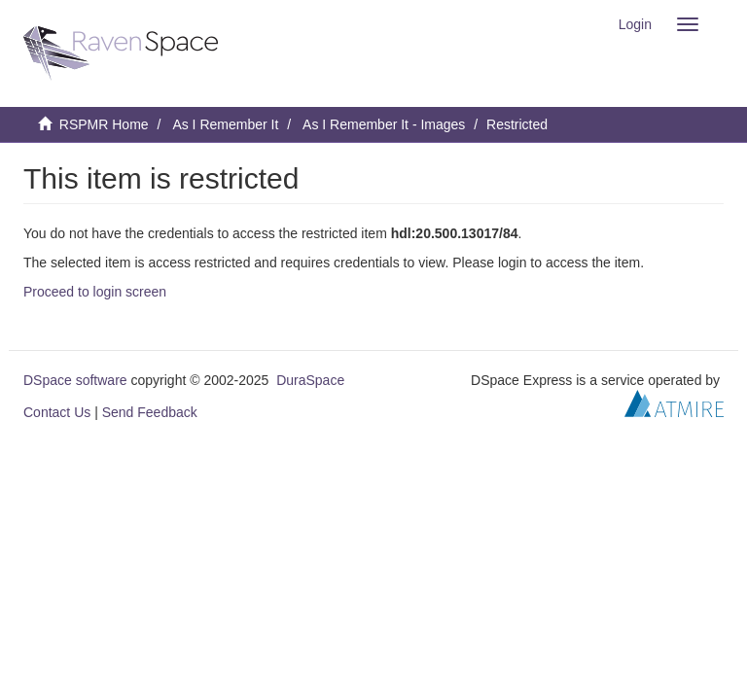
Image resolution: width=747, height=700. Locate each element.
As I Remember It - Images (384, 124)
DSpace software (75, 380)
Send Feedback (150, 412)
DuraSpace (310, 380)
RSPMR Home (104, 124)
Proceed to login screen (95, 292)
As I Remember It (225, 124)
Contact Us (57, 412)
